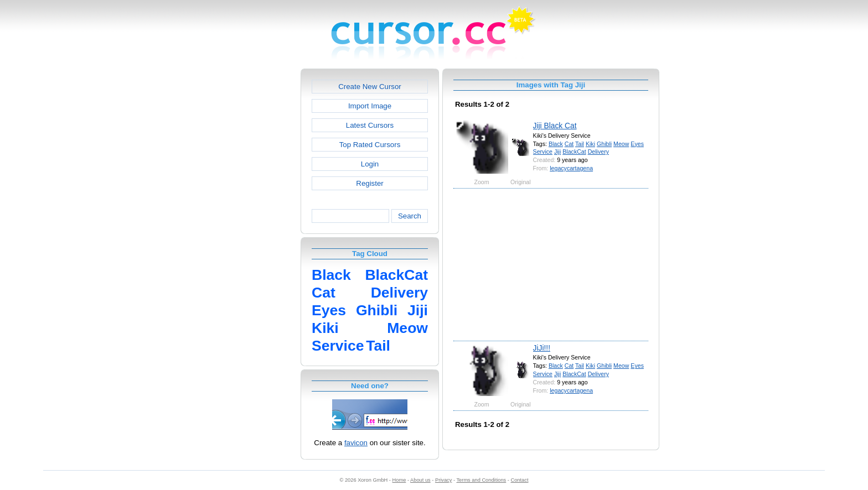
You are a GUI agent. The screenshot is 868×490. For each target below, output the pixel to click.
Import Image (370, 106)
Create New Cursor (370, 87)
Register (370, 183)
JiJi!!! (542, 348)
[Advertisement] (253, 234)
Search (410, 216)
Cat (569, 144)
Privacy (443, 480)
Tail (580, 144)
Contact (520, 480)
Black (556, 144)
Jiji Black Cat (555, 126)
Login (370, 164)
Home (399, 480)
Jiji (557, 152)
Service (543, 152)
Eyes (637, 144)
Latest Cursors (370, 125)
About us (420, 480)
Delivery (598, 152)
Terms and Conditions (481, 480)
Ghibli (604, 144)
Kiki (590, 144)
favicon (356, 443)
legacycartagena (571, 168)
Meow (621, 144)
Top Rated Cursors (370, 145)
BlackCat (574, 152)
